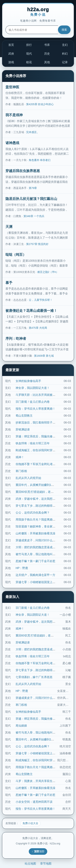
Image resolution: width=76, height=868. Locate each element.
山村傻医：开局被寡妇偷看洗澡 (35, 533)
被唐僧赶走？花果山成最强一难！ (31, 311)
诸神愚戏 (12, 143)
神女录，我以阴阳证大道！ (33, 388)
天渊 (9, 227)
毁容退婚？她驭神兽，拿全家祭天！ (38, 526)
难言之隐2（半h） (48, 272)
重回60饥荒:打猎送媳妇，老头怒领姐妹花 (42, 492)
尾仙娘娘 (21, 726)
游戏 (11, 62)
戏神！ (20, 457)
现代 (29, 54)
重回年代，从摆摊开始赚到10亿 (36, 485)
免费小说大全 (30, 823)
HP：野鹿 (22, 568)
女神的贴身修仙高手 (28, 381)
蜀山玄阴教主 (24, 416)
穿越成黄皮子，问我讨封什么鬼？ (37, 540)
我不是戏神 (14, 115)
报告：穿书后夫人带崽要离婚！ (35, 409)
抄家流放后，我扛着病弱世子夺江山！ (40, 422)
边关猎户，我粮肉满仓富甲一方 (35, 575)
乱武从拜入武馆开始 (28, 478)
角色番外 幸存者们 (40, 160)
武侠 (11, 54)
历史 (47, 54)
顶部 (42, 851)
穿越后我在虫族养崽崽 (23, 171)
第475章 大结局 (38, 328)
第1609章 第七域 (44, 356)
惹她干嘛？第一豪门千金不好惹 (35, 561)
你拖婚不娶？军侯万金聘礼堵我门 (37, 464)
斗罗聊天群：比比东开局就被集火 (37, 395)
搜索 (64, 30)
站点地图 (30, 864)
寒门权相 (21, 471)
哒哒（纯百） (16, 255)
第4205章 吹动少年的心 (40, 104)
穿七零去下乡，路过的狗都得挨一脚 (38, 506)
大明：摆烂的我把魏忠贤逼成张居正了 (40, 547)
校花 (29, 62)
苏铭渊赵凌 (23, 429)
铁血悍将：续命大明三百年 (33, 443)
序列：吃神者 (16, 339)
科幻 (65, 54)
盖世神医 (12, 87)
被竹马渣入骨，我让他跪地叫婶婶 (37, 554)
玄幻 (65, 45)
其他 (47, 62)
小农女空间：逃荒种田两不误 (34, 802)
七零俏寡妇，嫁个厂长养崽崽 (34, 677)
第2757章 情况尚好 (37, 244)
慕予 (9, 283)
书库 (47, 45)
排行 (29, 45)
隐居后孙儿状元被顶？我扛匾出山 (31, 199)
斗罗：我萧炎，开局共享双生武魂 (37, 781)
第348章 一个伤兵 (34, 216)
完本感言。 (33, 132)
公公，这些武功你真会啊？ (33, 513)
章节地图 (46, 864)
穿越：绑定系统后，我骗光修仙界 (37, 436)
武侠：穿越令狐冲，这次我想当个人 (38, 499)
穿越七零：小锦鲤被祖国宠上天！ (37, 582)
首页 (11, 45)
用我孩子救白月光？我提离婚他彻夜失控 (41, 519)
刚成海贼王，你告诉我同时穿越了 (37, 450)
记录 (65, 62)
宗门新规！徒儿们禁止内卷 (33, 402)
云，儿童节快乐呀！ (41, 300)
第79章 (33, 188)
